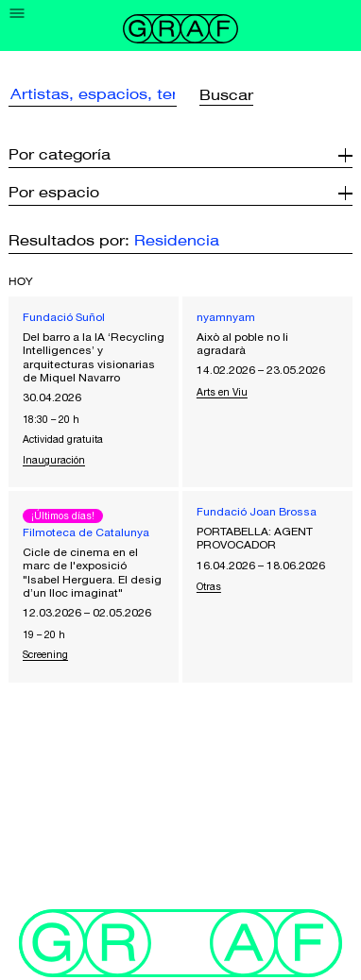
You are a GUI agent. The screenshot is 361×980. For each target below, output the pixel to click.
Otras (209, 586)
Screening (45, 654)
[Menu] (17, 14)
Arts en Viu (222, 392)
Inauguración (54, 460)
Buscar (226, 96)
